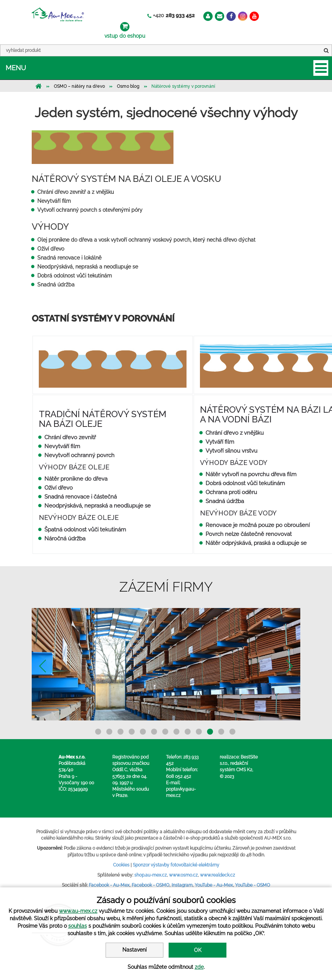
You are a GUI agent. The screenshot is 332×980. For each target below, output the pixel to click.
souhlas (78, 926)
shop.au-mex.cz (151, 875)
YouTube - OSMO (253, 885)
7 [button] (165, 732)
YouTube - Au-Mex (214, 885)
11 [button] (210, 732)
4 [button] (132, 732)
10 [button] (199, 732)
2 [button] (109, 732)
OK (198, 950)
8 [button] (176, 732)
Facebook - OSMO (151, 885)
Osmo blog (128, 86)
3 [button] (120, 732)
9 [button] (188, 732)
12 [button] (221, 732)
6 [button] (154, 732)
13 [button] (232, 732)
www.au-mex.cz (78, 911)
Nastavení (134, 950)
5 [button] (143, 732)
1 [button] (98, 732)
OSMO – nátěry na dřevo (79, 86)
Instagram (182, 885)
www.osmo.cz (183, 875)
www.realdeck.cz (217, 875)
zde (199, 967)
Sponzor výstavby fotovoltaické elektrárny (176, 865)
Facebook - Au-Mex (109, 885)
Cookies (121, 865)
